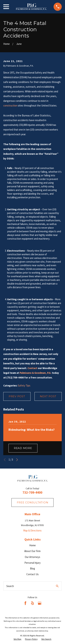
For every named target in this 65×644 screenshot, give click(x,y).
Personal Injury (32, 563)
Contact (32, 368)
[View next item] (17, 460)
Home (32, 545)
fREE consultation (33, 502)
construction (10, 106)
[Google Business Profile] (40, 603)
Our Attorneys (32, 557)
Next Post (48, 396)
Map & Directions (32, 530)
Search (10, 586)
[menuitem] (17, 639)
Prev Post (17, 396)
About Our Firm (32, 551)
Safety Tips (24, 386)
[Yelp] (32, 603)
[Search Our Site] (57, 586)
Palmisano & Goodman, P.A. (35, 373)
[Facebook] (25, 603)
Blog (32, 568)
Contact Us (32, 574)
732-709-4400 (32, 492)
